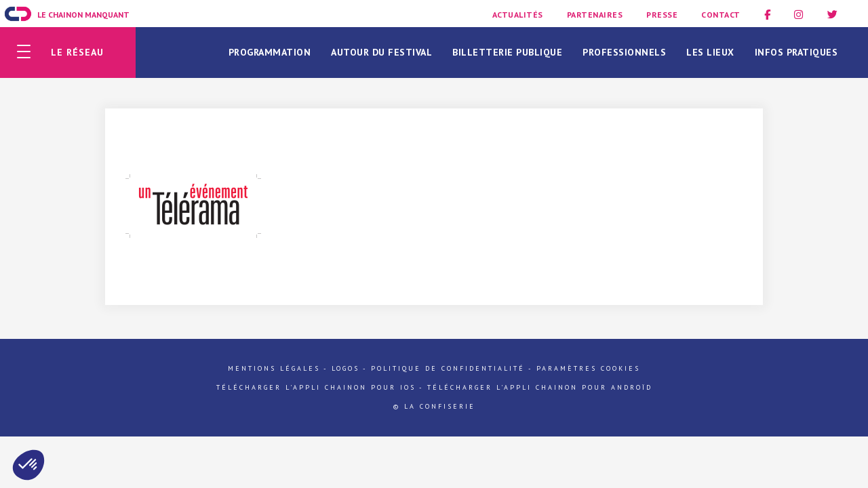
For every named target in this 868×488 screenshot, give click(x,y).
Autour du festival (381, 52)
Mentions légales (274, 368)
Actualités (518, 15)
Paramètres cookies (588, 368)
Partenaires (595, 15)
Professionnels (624, 52)
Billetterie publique (507, 52)
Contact (721, 15)
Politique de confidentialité (448, 368)
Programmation (270, 52)
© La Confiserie (434, 406)
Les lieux (710, 52)
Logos (346, 368)
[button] (28, 465)
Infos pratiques (796, 52)
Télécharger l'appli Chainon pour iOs (316, 387)
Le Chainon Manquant (83, 15)
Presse (662, 15)
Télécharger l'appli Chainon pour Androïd (540, 387)
